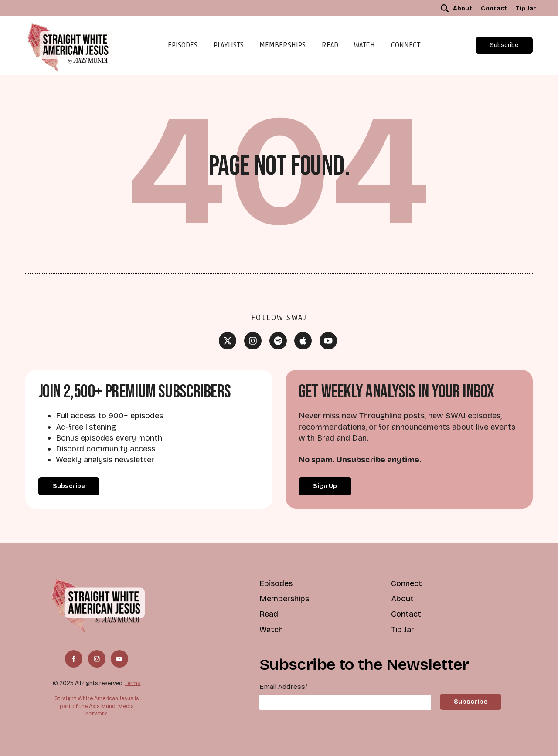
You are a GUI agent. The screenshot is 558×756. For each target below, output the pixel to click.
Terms (133, 683)
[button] (445, 8)
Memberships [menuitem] (284, 599)
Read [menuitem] (269, 614)
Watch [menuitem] (271, 630)
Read (330, 45)
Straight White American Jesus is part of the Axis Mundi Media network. (97, 706)
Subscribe (504, 45)
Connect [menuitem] (407, 583)
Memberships (282, 45)
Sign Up (325, 486)
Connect (406, 45)
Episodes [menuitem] (276, 583)
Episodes (183, 45)
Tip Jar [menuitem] (526, 8)
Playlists (229, 45)
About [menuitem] (463, 8)
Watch (364, 45)
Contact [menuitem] (494, 8)
